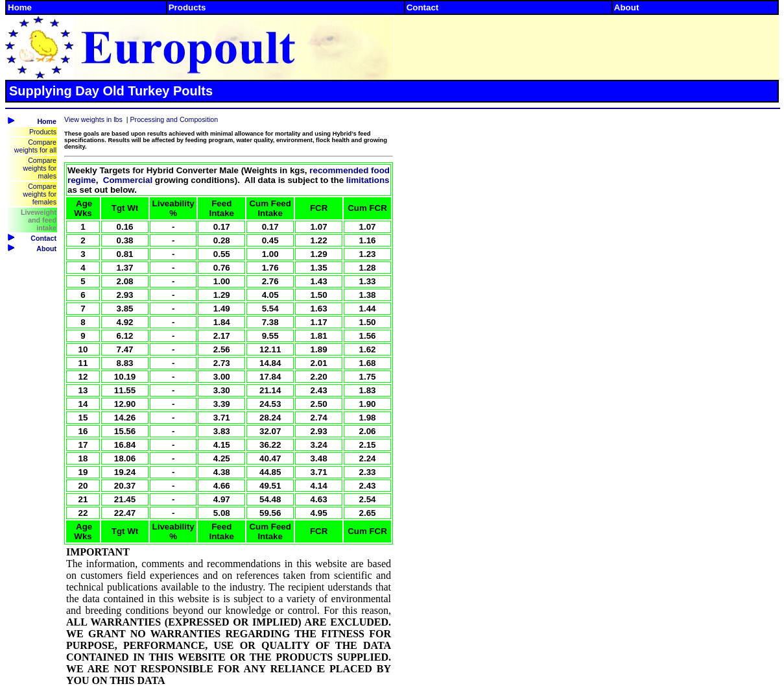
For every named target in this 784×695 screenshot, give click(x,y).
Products (187, 7)
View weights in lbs (93, 119)
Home (20, 7)
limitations (368, 180)
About (627, 7)
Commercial (128, 180)
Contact (423, 7)
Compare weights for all (35, 146)
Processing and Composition (174, 119)
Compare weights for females (40, 194)
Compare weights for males (40, 168)
